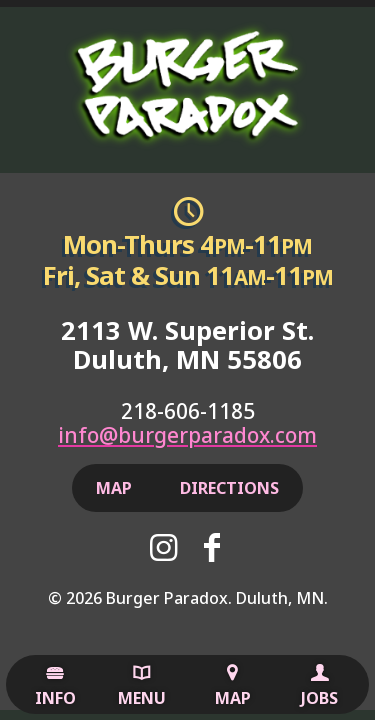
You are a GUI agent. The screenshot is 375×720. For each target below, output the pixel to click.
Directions (229, 488)
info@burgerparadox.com (187, 435)
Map (233, 686)
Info (55, 686)
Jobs (319, 686)
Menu (142, 686)
